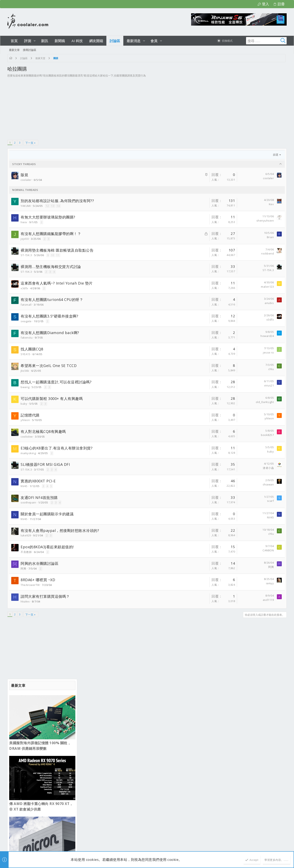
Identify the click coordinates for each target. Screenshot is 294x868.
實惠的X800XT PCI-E (38, 481)
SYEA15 (25, 354)
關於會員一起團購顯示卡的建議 (47, 514)
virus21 (196, 385)
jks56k (25, 371)
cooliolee (27, 437)
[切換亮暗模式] (225, 41)
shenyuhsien (192, 221)
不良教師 (26, 552)
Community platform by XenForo (44, 843)
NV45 (24, 486)
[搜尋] (261, 41)
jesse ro (195, 352)
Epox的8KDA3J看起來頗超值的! (47, 547)
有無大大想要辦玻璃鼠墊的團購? (48, 217)
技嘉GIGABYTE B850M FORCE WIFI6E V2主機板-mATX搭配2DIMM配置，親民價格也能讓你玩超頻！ (115, 813)
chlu (198, 369)
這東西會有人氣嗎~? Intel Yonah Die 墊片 (57, 283)
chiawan (195, 484)
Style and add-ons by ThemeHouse (105, 843)
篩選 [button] (203, 155)
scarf (197, 501)
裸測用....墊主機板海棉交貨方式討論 (51, 267)
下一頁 (29, 143)
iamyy (197, 583)
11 (58, 255)
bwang (25, 387)
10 (53, 255)
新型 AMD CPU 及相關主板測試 (104, 826)
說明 (259, 697)
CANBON (195, 550)
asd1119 (195, 600)
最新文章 (90, 715)
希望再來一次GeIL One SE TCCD (49, 366)
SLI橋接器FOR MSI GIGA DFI (45, 464)
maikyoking (28, 453)
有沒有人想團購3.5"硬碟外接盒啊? (49, 316)
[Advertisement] (107, 111)
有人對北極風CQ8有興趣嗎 (43, 431)
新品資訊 (90, 735)
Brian (197, 237)
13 (53, 206)
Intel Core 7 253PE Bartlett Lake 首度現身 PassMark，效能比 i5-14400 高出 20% (251, 316)
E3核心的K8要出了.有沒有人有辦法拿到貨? (57, 448)
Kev (198, 204)
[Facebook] (285, 845)
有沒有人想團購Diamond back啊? (50, 333)
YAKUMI (26, 206)
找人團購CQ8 (32, 349)
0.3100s (61, 847)
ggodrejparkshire (62, 733)
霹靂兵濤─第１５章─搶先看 (102, 745)
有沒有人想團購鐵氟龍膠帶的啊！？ (51, 234)
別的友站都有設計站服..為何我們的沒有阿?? (57, 201)
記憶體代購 (30, 415)
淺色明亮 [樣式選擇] (26, 697)
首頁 (268, 697)
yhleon (25, 420)
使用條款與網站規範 (225, 697)
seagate (26, 321)
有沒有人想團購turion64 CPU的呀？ (52, 299)
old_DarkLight (192, 402)
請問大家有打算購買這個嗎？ (45, 596)
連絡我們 (204, 697)
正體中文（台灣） (47, 697)
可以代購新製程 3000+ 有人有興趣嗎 (52, 399)
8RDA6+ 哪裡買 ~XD (38, 580)
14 (58, 206)
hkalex (25, 601)
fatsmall (26, 305)
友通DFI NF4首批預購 (39, 498)
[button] (35, 41)
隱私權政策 (247, 697)
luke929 (26, 535)
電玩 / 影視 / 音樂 (95, 753)
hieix (24, 222)
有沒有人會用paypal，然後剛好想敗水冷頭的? (60, 530)
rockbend (194, 253)
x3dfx (24, 288)
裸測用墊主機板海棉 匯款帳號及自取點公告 (57, 250)
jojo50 (25, 239)
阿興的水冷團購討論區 (40, 563)
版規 (24, 175)
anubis (196, 303)
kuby (24, 404)
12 (47, 206)
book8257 (194, 435)
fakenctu (27, 338)
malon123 (194, 287)
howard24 (194, 336)
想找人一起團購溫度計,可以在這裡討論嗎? (56, 382)
